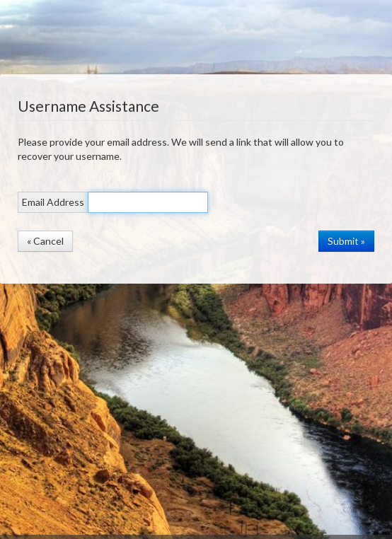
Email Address (53, 202)
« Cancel (45, 241)
